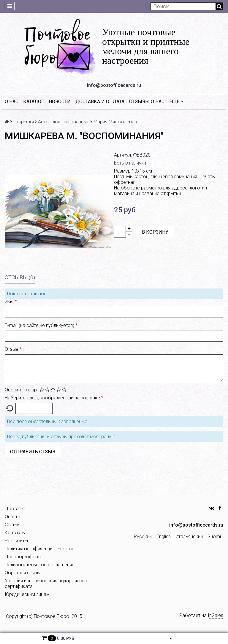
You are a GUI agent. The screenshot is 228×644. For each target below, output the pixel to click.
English (164, 537)
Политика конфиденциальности (39, 549)
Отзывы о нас (147, 102)
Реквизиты (16, 541)
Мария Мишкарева (114, 122)
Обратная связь (22, 573)
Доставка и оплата (100, 102)
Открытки (24, 122)
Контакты (15, 533)
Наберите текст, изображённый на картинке (53, 398)
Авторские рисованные (64, 122)
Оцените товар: (21, 390)
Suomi (214, 537)
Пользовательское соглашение (40, 565)
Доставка (16, 509)
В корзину (155, 232)
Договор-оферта (24, 557)
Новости (60, 102)
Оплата (12, 517)
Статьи (12, 525)
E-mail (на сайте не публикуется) (40, 325)
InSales (216, 615)
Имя (10, 302)
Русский (143, 537)
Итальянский (189, 537)
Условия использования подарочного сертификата (46, 584)
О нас (12, 102)
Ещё (176, 102)
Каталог (34, 102)
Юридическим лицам (27, 594)
